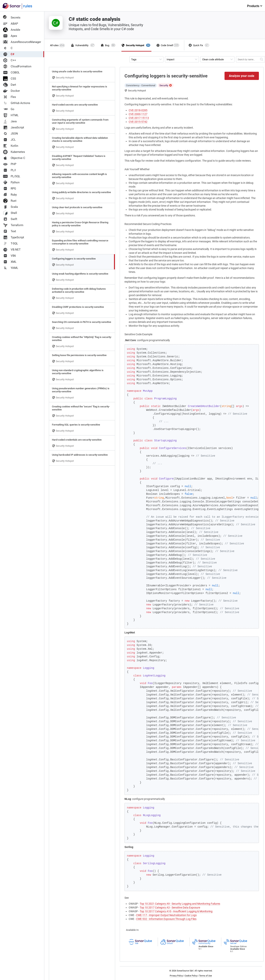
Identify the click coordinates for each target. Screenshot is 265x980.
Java (10, 121)
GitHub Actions (17, 103)
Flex (9, 97)
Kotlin (11, 146)
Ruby (10, 195)
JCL (9, 140)
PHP (10, 164)
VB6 (9, 256)
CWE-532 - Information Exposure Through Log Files (166, 919)
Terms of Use (206, 976)
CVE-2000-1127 (138, 114)
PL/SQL (12, 176)
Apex (10, 36)
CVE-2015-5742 (138, 122)
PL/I (9, 170)
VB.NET (12, 250)
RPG (10, 189)
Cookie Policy (191, 976)
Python (11, 182)
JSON (11, 134)
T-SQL (11, 243)
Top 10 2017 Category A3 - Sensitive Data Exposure (170, 907)
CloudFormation (17, 66)
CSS (10, 79)
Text (10, 231)
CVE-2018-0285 (138, 110)
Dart (10, 85)
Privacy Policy (176, 976)
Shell (10, 213)
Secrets (12, 18)
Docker (11, 91)
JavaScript (14, 127)
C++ (10, 60)
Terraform (13, 225)
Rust (10, 201)
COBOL (11, 73)
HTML (11, 115)
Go (9, 109)
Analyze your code (242, 76)
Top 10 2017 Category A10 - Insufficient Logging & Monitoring (176, 911)
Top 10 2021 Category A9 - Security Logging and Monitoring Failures (180, 904)
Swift (10, 219)
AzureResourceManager (22, 42)
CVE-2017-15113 (139, 118)
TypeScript (14, 237)
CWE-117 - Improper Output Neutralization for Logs (166, 915)
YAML (11, 268)
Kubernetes (14, 152)
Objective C (14, 158)
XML (10, 262)
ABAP (11, 24)
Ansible (12, 30)
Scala (10, 207)
